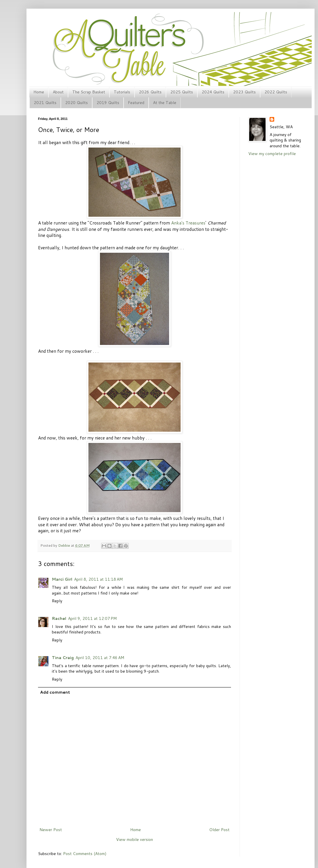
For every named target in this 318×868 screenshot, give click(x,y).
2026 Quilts (150, 92)
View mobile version (135, 839)
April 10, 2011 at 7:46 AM (100, 658)
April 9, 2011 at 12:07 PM (92, 618)
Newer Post (51, 830)
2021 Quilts (45, 103)
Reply (57, 601)
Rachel (59, 618)
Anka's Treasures (188, 223)
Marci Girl (62, 579)
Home (39, 92)
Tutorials (122, 92)
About (58, 92)
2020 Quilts (76, 103)
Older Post (219, 830)
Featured (136, 103)
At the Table (165, 103)
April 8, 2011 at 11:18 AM (98, 579)
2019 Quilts (108, 103)
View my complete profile (272, 154)
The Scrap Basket (89, 92)
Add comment (55, 692)
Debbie (65, 545)
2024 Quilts (213, 92)
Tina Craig (63, 658)
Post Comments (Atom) (85, 854)
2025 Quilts (182, 92)
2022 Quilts (276, 92)
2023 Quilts (244, 92)
